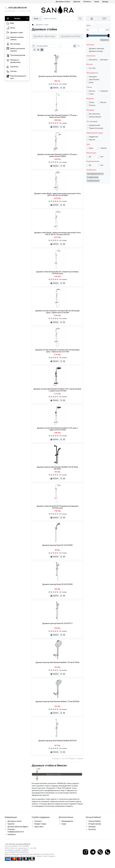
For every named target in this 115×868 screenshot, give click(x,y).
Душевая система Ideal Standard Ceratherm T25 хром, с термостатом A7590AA (58, 116)
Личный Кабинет (95, 821)
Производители (67, 821)
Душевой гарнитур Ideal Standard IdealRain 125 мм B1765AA (57, 662)
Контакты (87, 2)
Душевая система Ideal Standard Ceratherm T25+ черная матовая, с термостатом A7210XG (57, 390)
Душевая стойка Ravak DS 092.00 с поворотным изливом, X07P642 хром (57, 273)
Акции (97, 2)
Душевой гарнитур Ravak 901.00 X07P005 (57, 545)
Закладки (92, 827)
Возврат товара (40, 824)
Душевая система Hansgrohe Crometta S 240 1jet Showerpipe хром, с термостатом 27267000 (58, 312)
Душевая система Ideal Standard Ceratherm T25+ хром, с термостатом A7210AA (58, 429)
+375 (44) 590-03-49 (17, 8)
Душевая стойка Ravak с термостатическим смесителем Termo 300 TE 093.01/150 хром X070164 (58, 234)
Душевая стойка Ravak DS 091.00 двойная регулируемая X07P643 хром (57, 507)
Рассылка (92, 829)
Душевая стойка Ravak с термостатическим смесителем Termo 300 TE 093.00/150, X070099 (58, 194)
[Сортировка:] (49, 46)
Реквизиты (12, 834)
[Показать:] (80, 46)
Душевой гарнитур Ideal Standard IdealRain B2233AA (58, 76)
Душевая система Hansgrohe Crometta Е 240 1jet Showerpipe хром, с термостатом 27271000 (57, 351)
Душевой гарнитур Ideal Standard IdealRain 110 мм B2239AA (57, 702)
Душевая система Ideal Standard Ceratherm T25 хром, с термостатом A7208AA (58, 155)
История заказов (95, 824)
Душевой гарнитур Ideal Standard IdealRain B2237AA (58, 741)
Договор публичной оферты (18, 827)
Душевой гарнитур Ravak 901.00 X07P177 (57, 623)
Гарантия (77, 2)
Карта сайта (39, 827)
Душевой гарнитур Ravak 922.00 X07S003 (57, 584)
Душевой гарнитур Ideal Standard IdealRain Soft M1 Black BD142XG (57, 468)
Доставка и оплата (63, 2)
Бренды (105, 2)
